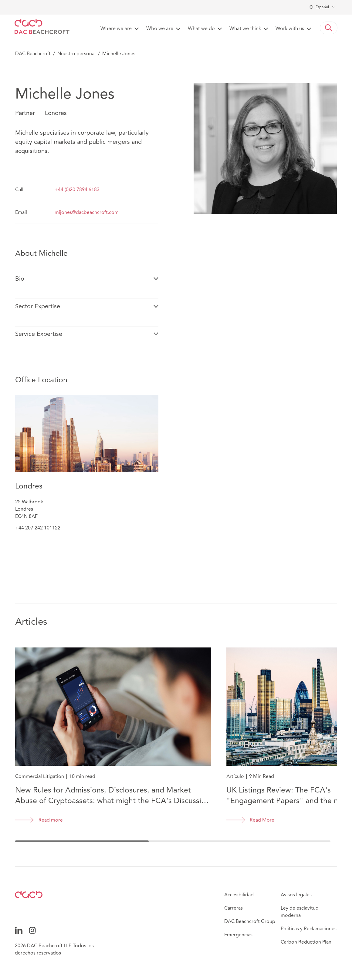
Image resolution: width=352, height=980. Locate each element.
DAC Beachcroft (33, 54)
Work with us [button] (290, 29)
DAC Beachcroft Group (250, 921)
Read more (51, 820)
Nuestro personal (76, 54)
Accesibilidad (239, 895)
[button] (329, 28)
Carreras (234, 908)
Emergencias (238, 935)
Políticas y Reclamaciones (309, 929)
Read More (262, 820)
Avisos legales (296, 895)
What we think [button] (245, 29)
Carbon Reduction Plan (306, 942)
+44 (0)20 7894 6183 (77, 190)
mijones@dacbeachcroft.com (87, 212)
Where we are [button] (116, 29)
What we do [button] (201, 29)
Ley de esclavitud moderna (300, 912)
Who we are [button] (160, 29)
